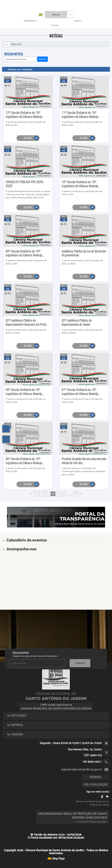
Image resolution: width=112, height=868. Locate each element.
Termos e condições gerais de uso (92, 801)
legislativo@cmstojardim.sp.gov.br (81, 770)
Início (7, 44)
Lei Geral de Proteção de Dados (92, 822)
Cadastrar (80, 663)
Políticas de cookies (99, 805)
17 (76, 494)
